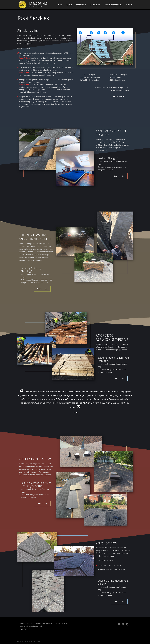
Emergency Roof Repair (113, 5)
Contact (129, 5)
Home (60, 5)
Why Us (69, 5)
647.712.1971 (26, 629)
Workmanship (95, 5)
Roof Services (81, 5)
